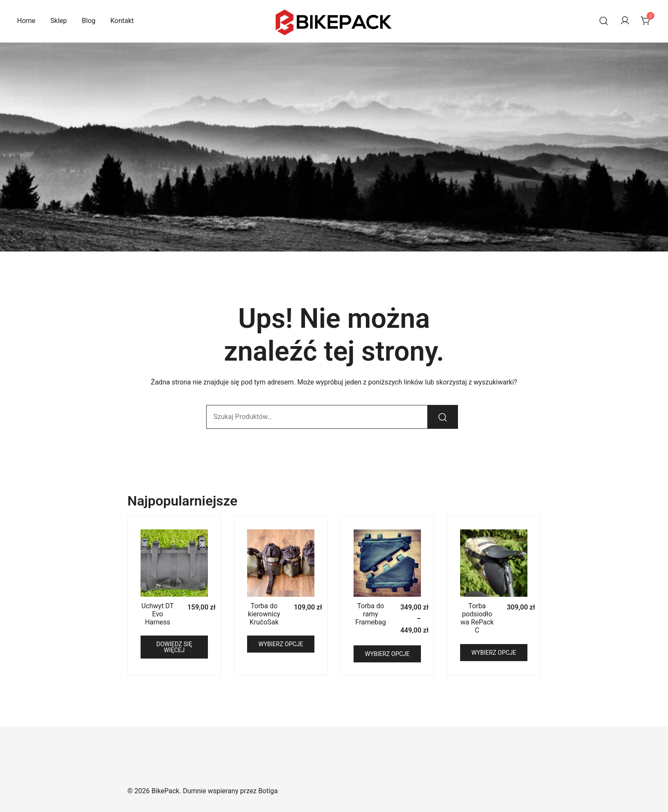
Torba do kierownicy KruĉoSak (264, 614)
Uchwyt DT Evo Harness (158, 614)
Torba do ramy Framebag (371, 614)
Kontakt (122, 21)
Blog (89, 21)
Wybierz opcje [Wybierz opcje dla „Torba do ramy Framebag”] (387, 654)
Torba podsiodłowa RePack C (477, 618)
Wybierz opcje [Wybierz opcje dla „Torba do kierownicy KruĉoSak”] (281, 644)
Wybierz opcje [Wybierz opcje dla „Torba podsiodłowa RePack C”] (494, 653)
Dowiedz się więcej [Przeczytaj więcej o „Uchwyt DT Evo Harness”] (174, 647)
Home (26, 21)
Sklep (59, 21)
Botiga (268, 791)
